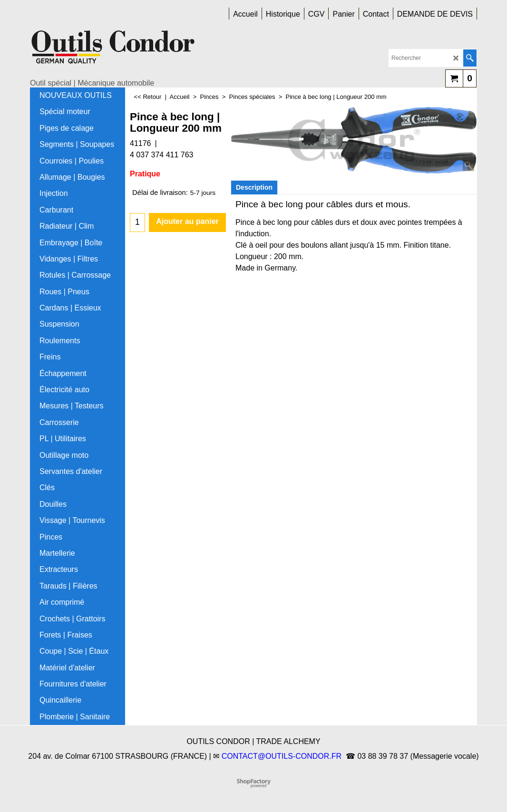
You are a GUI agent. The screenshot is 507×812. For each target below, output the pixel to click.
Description (254, 187)
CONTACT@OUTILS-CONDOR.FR (282, 756)
